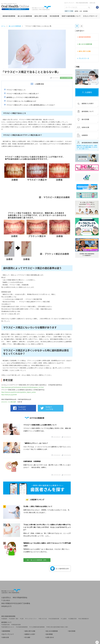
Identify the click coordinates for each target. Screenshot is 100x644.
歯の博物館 (49, 634)
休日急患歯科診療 (54, 619)
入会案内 (64, 619)
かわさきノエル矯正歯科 (9, 402)
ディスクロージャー (32, 619)
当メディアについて (69, 3)
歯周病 (76, 11)
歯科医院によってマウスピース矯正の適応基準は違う (23, 97)
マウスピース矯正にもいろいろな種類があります (21, 101)
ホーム (3, 26)
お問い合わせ (50, 637)
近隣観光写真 (73, 619)
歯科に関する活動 (41, 16)
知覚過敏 (85, 11)
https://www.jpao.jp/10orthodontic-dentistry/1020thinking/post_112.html (22, 387)
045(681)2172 (6, 606)
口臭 (81, 11)
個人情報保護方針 (84, 619)
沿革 (22, 619)
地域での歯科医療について (71, 16)
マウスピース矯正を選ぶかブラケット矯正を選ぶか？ (23, 94)
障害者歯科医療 (16, 625)
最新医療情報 (6, 631)
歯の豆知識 (72, 631)
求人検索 (28, 637)
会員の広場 (92, 3)
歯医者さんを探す (30, 634)
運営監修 (5, 619)
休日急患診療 (54, 16)
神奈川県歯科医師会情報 (82, 3)
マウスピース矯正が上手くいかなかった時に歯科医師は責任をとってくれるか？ (31, 105)
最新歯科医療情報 (9, 16)
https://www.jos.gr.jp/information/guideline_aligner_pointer (19, 392)
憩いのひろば (43, 619)
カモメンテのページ (90, 16)
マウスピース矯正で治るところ (16, 90)
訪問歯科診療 (6, 625)
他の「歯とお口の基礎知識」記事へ (37, 560)
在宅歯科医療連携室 (22, 627)
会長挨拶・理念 (14, 619)
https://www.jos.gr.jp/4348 (9, 395)
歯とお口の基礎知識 (25, 16)
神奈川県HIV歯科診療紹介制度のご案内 (58, 627)
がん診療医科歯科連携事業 (37, 627)
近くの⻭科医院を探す (60, 569)
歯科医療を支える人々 (8, 627)
